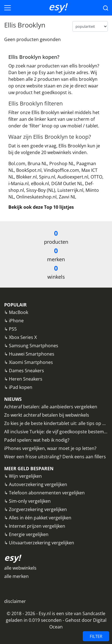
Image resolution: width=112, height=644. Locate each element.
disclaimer (15, 601)
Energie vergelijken (29, 534)
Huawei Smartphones (32, 354)
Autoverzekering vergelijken (38, 484)
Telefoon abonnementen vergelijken (47, 493)
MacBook (19, 312)
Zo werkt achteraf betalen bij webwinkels (47, 415)
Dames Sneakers (26, 371)
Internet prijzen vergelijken (37, 526)
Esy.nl (45, 613)
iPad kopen (21, 387)
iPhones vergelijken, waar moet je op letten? (50, 448)
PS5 (13, 329)
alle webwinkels (20, 568)
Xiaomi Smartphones (31, 362)
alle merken (16, 576)
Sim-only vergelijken (30, 501)
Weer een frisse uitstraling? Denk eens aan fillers (55, 457)
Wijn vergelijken (25, 476)
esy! (58, 7)
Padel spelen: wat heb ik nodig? (37, 440)
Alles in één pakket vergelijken (40, 518)
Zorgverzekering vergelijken (38, 509)
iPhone (16, 321)
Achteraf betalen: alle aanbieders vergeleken (51, 407)
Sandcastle (94, 613)
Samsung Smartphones (34, 346)
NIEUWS (13, 399)
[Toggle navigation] (8, 8)
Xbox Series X (23, 337)
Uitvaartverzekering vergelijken (42, 543)
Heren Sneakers (26, 379)
